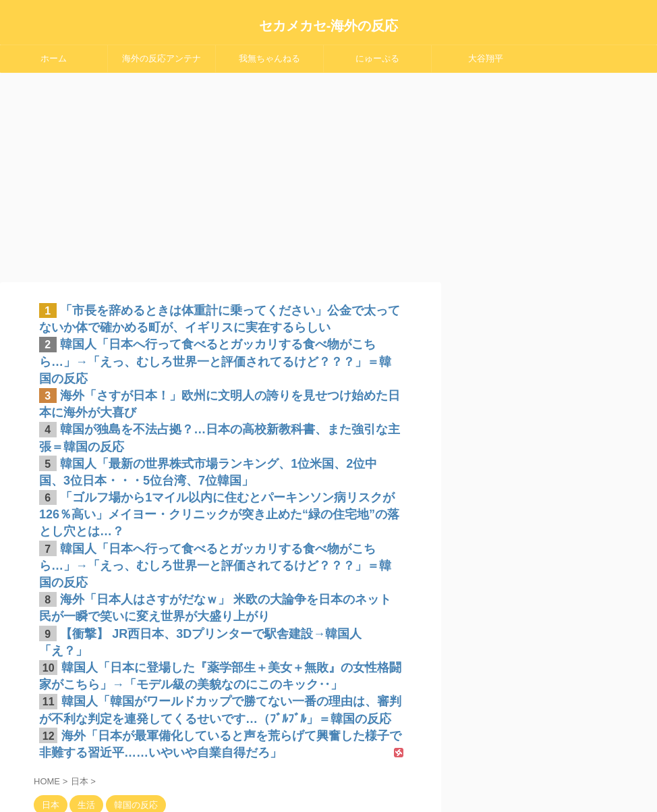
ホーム (54, 58)
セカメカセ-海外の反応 (329, 26)
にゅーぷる (377, 58)
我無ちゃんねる (269, 58)
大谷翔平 (486, 58)
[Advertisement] (328, 174)
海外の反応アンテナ (162, 58)
